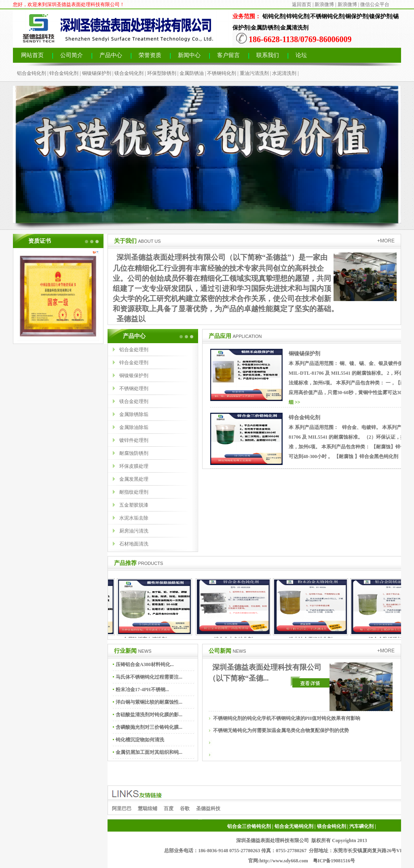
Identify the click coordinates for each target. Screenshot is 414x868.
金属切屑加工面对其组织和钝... (149, 752)
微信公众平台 (375, 4)
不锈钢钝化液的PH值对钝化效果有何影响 (316, 718)
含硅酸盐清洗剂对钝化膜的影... (149, 715)
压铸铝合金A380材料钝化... (145, 664)
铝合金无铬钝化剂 (294, 826)
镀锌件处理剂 (134, 440)
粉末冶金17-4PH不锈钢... (142, 690)
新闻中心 (189, 55)
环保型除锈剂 (162, 73)
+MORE (386, 241)
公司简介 (72, 55)
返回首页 (302, 4)
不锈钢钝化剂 (222, 73)
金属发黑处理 (134, 479)
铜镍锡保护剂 (97, 73)
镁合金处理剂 (134, 401)
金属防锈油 (192, 73)
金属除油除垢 (134, 427)
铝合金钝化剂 (32, 73)
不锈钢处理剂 (134, 388)
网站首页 (32, 55)
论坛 (301, 55)
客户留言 (228, 55)
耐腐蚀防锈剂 (134, 453)
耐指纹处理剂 (134, 492)
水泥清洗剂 (284, 73)
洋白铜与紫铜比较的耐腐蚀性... (149, 702)
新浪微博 (324, 4)
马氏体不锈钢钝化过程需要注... (149, 677)
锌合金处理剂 (134, 363)
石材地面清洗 (134, 544)
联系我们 (268, 55)
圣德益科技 (208, 809)
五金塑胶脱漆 (134, 505)
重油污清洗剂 (254, 73)
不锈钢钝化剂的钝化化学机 (242, 718)
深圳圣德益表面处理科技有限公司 (272, 840)
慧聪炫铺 (148, 809)
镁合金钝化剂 (129, 73)
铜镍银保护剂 (134, 376)
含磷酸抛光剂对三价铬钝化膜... (149, 727)
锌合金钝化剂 (64, 73)
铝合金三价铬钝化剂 (249, 826)
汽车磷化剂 (361, 826)
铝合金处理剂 (134, 350)
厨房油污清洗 (134, 531)
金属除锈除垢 (134, 414)
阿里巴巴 (122, 809)
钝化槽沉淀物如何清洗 (140, 740)
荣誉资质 (150, 55)
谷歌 (185, 809)
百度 (169, 809)
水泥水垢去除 (134, 518)
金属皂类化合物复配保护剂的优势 (313, 730)
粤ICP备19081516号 (334, 861)
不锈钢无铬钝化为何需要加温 (245, 730)
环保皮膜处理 (134, 466)
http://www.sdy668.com (284, 861)
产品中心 (111, 55)
